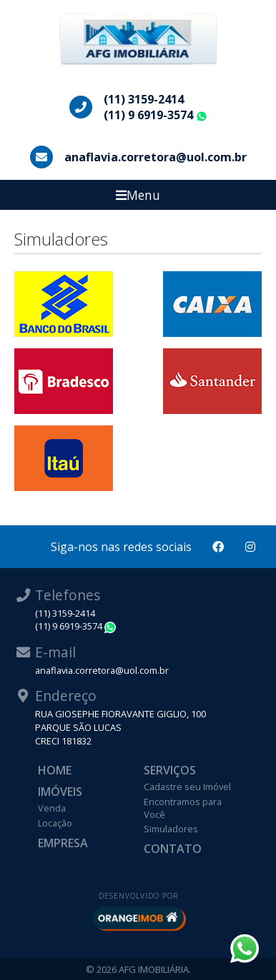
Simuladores (171, 829)
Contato (173, 849)
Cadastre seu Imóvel (187, 787)
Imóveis (60, 792)
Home (55, 770)
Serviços (170, 770)
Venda (52, 808)
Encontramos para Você (183, 808)
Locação (55, 823)
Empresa (63, 843)
